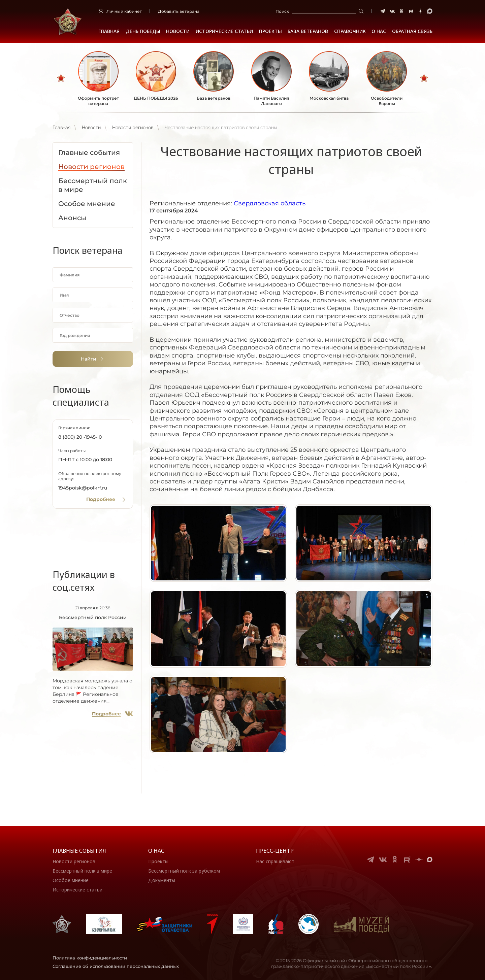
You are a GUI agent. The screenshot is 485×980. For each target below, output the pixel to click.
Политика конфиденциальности (90, 958)
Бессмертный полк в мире (82, 871)
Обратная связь (412, 31)
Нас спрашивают (275, 861)
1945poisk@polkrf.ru (83, 488)
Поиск (282, 11)
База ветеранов (308, 31)
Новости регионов (133, 128)
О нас (156, 851)
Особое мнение (71, 880)
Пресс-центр (275, 851)
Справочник (350, 31)
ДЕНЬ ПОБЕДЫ (143, 31)
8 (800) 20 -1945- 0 (80, 437)
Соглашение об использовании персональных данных (116, 966)
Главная (109, 31)
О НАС (379, 31)
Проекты (270, 31)
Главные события (79, 851)
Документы (162, 880)
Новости (178, 31)
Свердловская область (270, 203)
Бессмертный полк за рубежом (184, 871)
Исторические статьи (224, 31)
